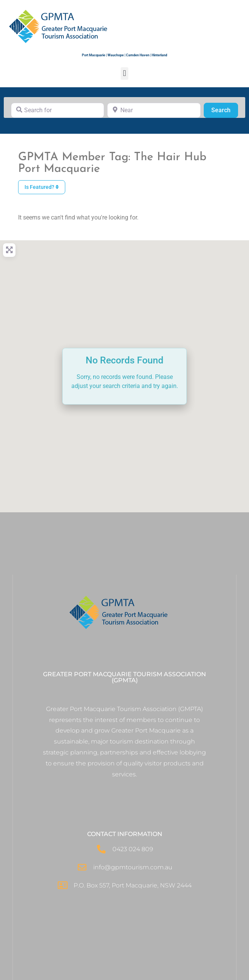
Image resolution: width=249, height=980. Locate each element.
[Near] (154, 110)
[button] (124, 73)
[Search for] (58, 110)
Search (225, 110)
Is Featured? (42, 187)
